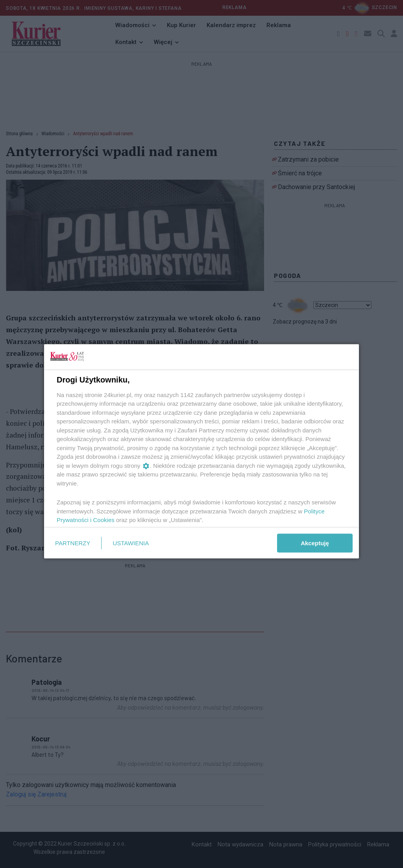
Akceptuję (315, 543)
